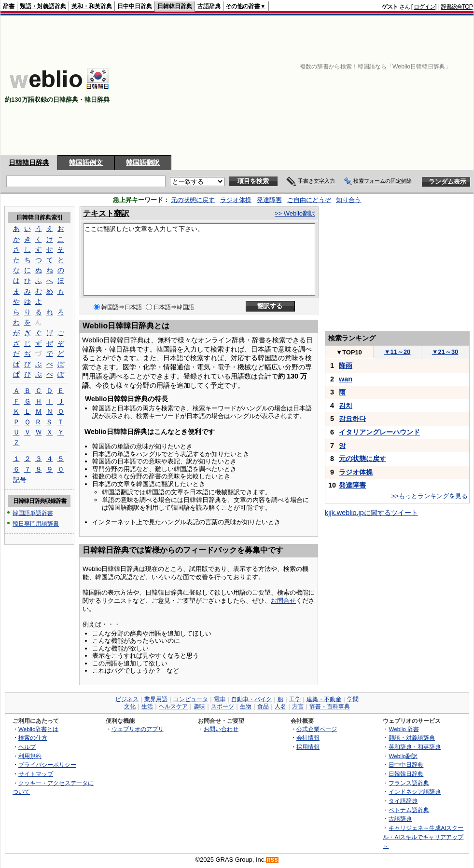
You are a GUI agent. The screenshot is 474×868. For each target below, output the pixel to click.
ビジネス (127, 699)
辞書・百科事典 (330, 706)
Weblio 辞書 (404, 729)
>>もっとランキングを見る (430, 496)
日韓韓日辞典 (175, 6)
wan (346, 379)
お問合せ (283, 601)
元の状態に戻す (193, 200)
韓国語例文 (86, 163)
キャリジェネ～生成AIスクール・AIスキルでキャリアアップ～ (423, 837)
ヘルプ (27, 747)
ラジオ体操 (236, 200)
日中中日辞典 (135, 6)
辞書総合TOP (457, 7)
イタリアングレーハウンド (379, 432)
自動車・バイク (251, 699)
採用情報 (308, 747)
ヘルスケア (173, 706)
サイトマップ (36, 774)
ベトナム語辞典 (409, 810)
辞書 (9, 6)
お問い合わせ (221, 729)
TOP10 (349, 352)
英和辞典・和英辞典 (415, 747)
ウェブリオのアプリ (138, 729)
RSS (273, 860)
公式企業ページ (317, 729)
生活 (147, 706)
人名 (280, 706)
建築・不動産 (324, 699)
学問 (353, 699)
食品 (263, 706)
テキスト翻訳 (106, 213)
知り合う (349, 200)
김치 (346, 406)
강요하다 (352, 419)
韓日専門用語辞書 (36, 522)
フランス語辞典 (409, 783)
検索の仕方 (33, 738)
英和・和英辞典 (92, 6)
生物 (246, 706)
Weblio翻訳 (403, 756)
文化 (130, 706)
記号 (20, 481)
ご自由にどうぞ (309, 200)
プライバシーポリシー (47, 765)
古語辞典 (209, 6)
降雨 (346, 366)
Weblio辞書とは (38, 729)
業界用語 (156, 699)
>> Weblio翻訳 (295, 213)
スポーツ (223, 706)
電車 (220, 699)
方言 (298, 706)
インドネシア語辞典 (415, 792)
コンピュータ (191, 699)
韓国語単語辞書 (33, 513)
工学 (295, 699)
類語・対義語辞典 (43, 6)
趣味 (199, 706)
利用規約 (30, 756)
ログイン (424, 7)
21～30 (445, 352)
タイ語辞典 (403, 801)
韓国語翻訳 (143, 163)
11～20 (397, 352)
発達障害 (269, 200)
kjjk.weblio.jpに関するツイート (371, 513)
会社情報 (308, 738)
